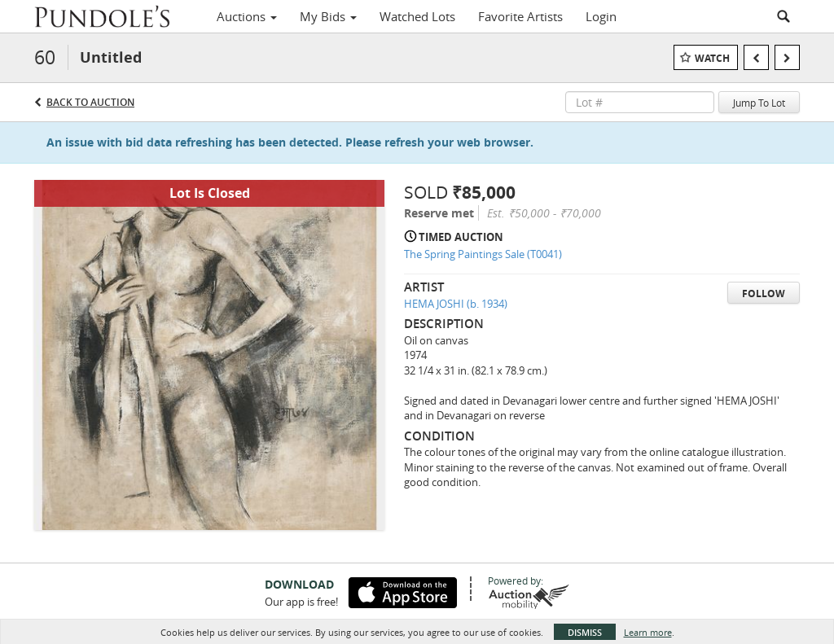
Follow (764, 294)
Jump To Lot (759, 103)
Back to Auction (90, 102)
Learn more (648, 632)
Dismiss (585, 632)
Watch (712, 58)
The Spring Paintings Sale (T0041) (483, 254)
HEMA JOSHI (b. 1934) (456, 304)
